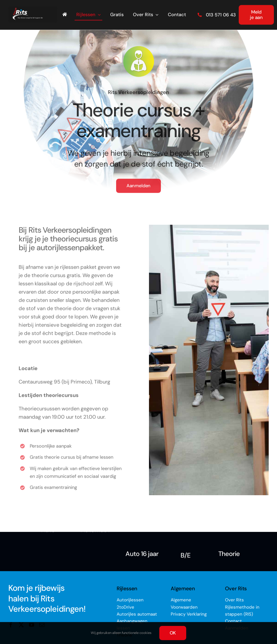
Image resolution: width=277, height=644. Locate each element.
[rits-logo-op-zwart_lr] (33, 8)
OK (173, 633)
